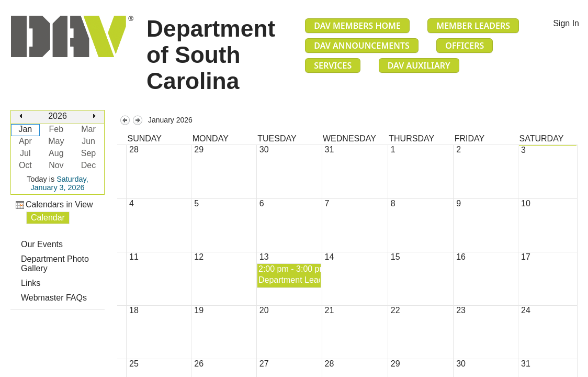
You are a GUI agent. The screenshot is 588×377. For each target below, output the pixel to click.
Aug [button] (56, 153)
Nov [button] (56, 165)
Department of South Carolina (211, 55)
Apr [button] (25, 141)
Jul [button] (25, 153)
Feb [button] (56, 129)
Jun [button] (88, 141)
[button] (21, 116)
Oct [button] (25, 165)
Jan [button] (25, 129)
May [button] (56, 141)
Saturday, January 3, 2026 (59, 183)
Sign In (566, 23)
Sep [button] (88, 153)
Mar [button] (88, 129)
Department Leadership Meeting (318, 280)
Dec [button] (88, 165)
